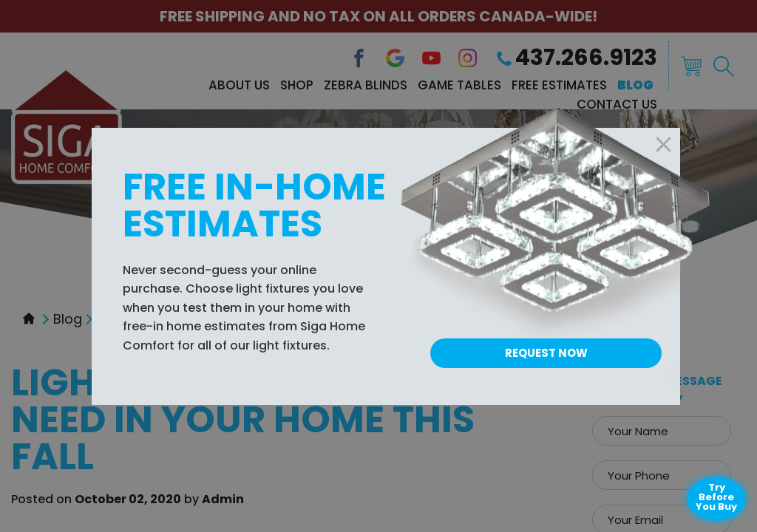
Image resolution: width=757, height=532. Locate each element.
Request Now (546, 353)
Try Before (716, 497)
